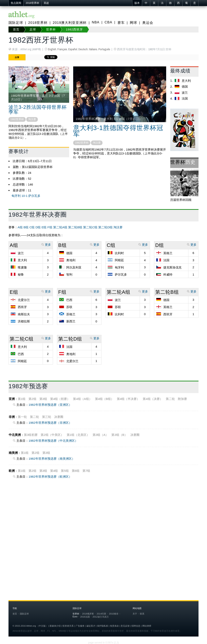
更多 (46, 245)
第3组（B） (119, 435)
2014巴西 (101, 614)
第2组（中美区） (52, 435)
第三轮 (47, 417)
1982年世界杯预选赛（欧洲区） (50, 477)
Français (62, 49)
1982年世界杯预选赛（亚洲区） (50, 405)
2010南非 (114, 614)
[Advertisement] (103, 527)
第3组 (43, 399)
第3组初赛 (31, 435)
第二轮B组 (75, 227)
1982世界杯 (17, 119)
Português (104, 49)
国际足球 (16, 23)
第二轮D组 (105, 227)
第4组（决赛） (153, 399)
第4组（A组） (82, 399)
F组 (50, 227)
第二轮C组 (90, 227)
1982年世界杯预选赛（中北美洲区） (53, 441)
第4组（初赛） (60, 399)
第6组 (76, 471)
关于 (135, 614)
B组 (26, 227)
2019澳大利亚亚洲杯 (70, 23)
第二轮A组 (60, 227)
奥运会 (148, 23)
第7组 (86, 471)
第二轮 (170, 399)
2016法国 (85, 617)
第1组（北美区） (78, 435)
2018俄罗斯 (88, 614)
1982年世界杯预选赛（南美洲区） (52, 459)
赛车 (121, 23)
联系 (142, 614)
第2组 (32, 399)
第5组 (65, 471)
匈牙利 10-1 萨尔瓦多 (26, 196)
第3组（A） (100, 435)
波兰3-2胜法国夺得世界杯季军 (38, 110)
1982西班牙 (74, 29)
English (52, 49)
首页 (16, 29)
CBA (108, 22)
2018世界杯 (32, 3)
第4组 (54, 471)
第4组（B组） (104, 399)
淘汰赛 (32, 119)
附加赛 (182, 399)
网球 (133, 23)
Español (73, 49)
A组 (20, 227)
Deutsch (83, 49)
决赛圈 (59, 417)
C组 (32, 227)
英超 (46, 3)
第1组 (22, 399)
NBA (96, 22)
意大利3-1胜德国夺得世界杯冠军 (118, 131)
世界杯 (51, 29)
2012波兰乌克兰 (101, 617)
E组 (44, 227)
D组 (38, 227)
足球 (33, 29)
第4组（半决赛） (128, 399)
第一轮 (22, 417)
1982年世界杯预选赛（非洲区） (50, 423)
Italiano (93, 49)
